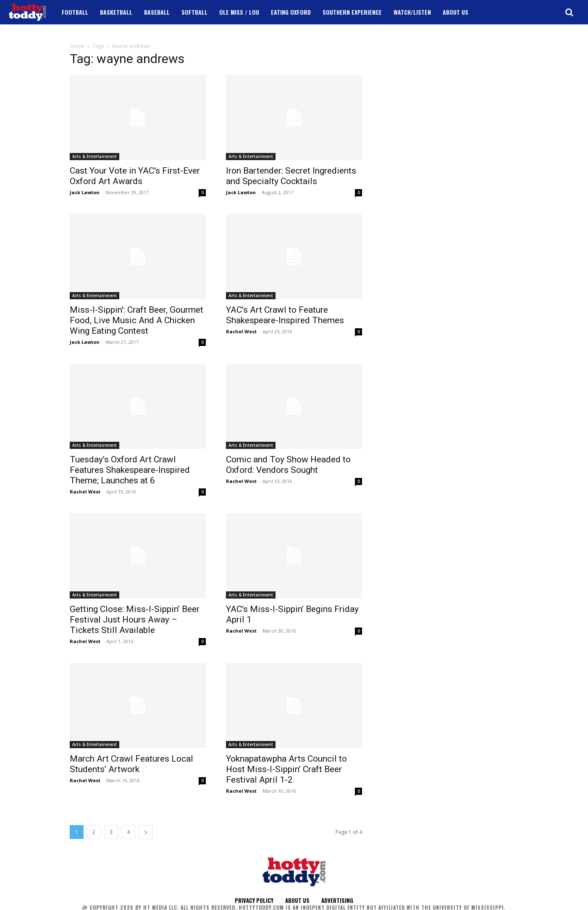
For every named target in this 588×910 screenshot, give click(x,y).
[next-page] (146, 832)
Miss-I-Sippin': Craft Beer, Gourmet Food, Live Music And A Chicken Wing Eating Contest (136, 320)
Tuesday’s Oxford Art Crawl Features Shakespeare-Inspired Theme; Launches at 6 (130, 470)
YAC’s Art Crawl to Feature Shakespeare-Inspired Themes (285, 315)
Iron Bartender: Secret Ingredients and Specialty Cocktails (291, 176)
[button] (569, 12)
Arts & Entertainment (94, 156)
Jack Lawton (85, 192)
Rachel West (241, 331)
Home (77, 46)
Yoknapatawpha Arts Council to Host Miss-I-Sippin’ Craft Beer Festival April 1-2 (286, 769)
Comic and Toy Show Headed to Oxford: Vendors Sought (288, 465)
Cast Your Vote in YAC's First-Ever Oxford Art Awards (135, 176)
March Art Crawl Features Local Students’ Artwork (131, 764)
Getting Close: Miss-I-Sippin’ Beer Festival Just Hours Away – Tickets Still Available (135, 620)
